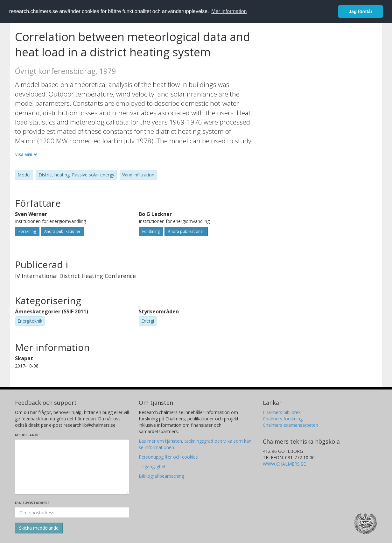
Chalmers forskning (283, 419)
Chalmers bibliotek (282, 412)
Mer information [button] (229, 11)
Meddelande (27, 435)
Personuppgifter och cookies (168, 457)
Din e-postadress (32, 503)
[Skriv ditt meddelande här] (72, 467)
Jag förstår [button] (360, 11)
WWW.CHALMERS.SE (284, 464)
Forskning (27, 231)
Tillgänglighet (152, 466)
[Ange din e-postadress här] (72, 512)
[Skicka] (39, 528)
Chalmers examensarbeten (290, 425)
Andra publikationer (62, 231)
